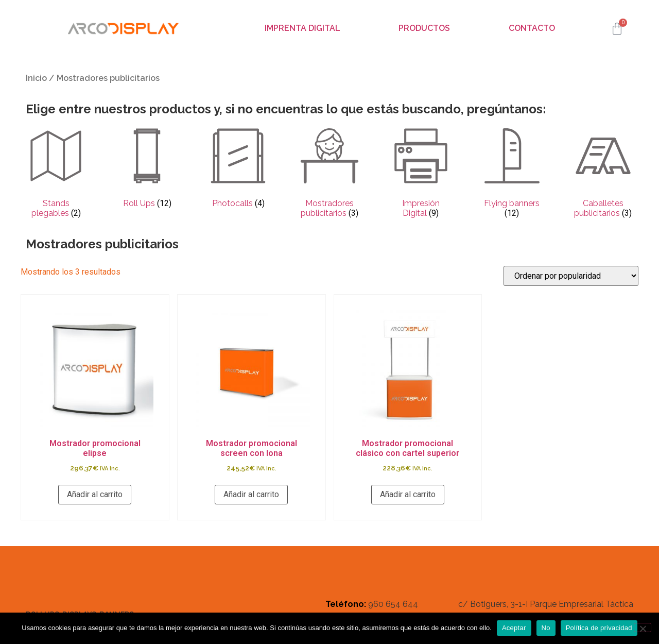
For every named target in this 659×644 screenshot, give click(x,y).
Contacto (532, 28)
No (546, 628)
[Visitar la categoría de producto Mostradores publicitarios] (329, 174)
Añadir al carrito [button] (95, 494)
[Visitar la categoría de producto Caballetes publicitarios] (603, 174)
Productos (424, 28)
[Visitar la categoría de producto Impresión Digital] (421, 174)
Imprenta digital (302, 28)
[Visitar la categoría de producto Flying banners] (512, 174)
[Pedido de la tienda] (571, 276)
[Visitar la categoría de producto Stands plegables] (56, 174)
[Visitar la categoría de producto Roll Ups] (147, 169)
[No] (643, 628)
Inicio (36, 78)
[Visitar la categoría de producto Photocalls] (238, 169)
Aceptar (514, 628)
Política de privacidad (599, 628)
